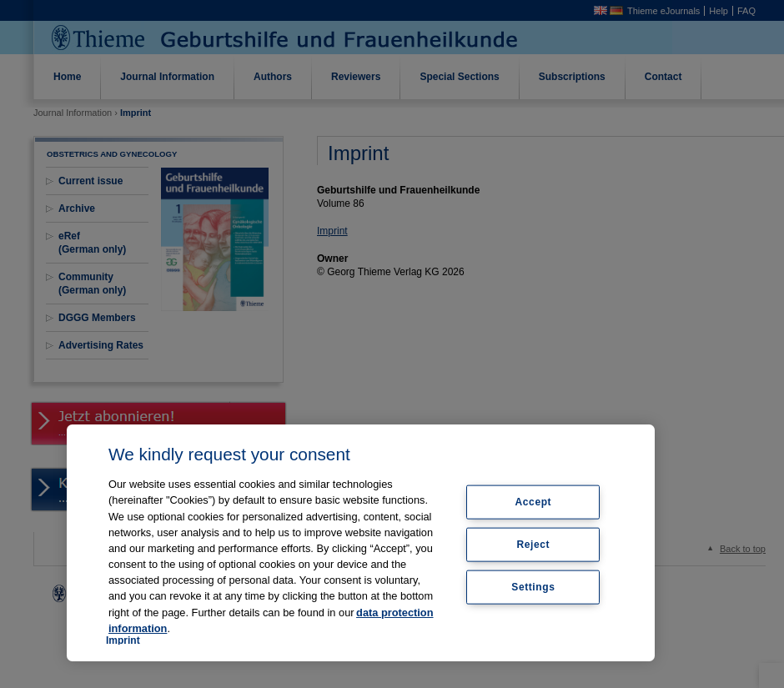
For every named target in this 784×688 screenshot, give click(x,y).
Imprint (123, 640)
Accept (534, 502)
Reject (534, 545)
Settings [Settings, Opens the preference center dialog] (533, 586)
